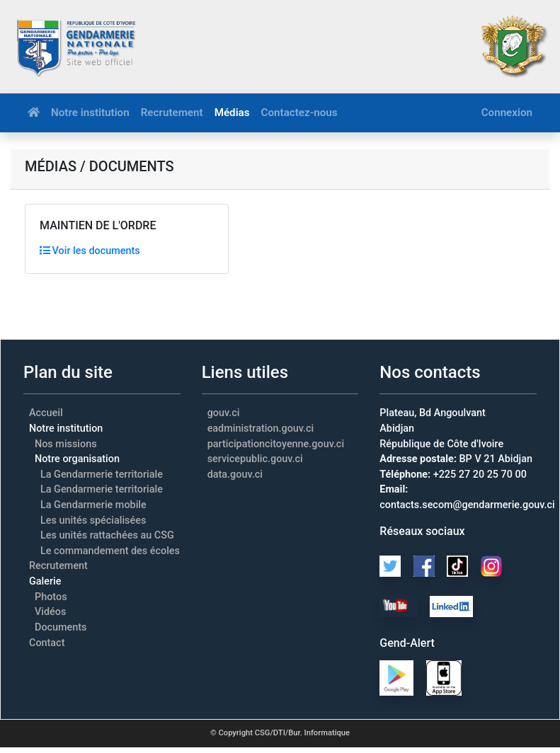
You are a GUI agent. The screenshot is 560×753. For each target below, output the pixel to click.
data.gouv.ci (235, 475)
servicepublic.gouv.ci (255, 459)
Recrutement (172, 113)
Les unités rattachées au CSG (107, 535)
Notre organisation (77, 459)
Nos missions (66, 444)
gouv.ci (224, 413)
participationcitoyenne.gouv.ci (276, 444)
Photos (51, 597)
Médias (232, 113)
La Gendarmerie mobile (93, 505)
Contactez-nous (299, 113)
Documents (61, 627)
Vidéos (50, 612)
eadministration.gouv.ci (261, 429)
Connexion (507, 113)
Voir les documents (90, 251)
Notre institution (90, 113)
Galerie (45, 581)
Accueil (46, 413)
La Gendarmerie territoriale (102, 475)
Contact (47, 643)
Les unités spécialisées (93, 521)
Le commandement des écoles (110, 551)
